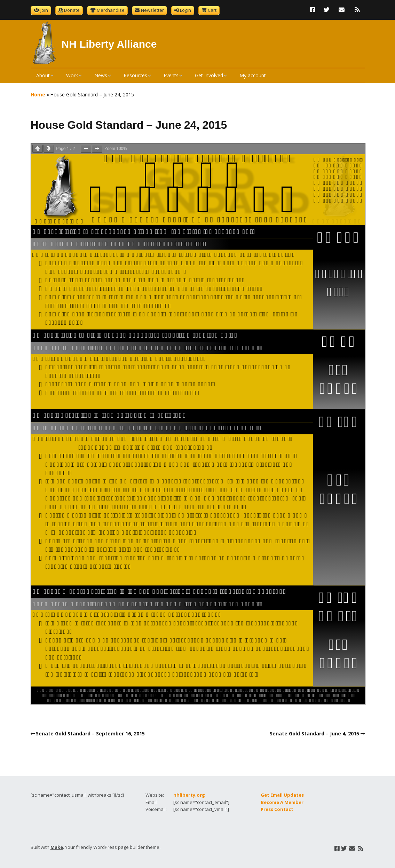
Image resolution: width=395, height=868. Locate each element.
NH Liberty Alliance (109, 44)
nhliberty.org (189, 795)
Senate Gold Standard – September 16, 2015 (90, 733)
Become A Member (282, 802)
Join (44, 10)
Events (171, 75)
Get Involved (209, 75)
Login (185, 10)
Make (57, 847)
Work (72, 75)
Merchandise (111, 10)
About (43, 75)
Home (38, 94)
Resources (135, 75)
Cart (212, 10)
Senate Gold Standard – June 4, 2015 (314, 733)
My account (253, 75)
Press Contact (277, 809)
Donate (72, 10)
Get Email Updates (282, 795)
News (101, 75)
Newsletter (152, 10)
